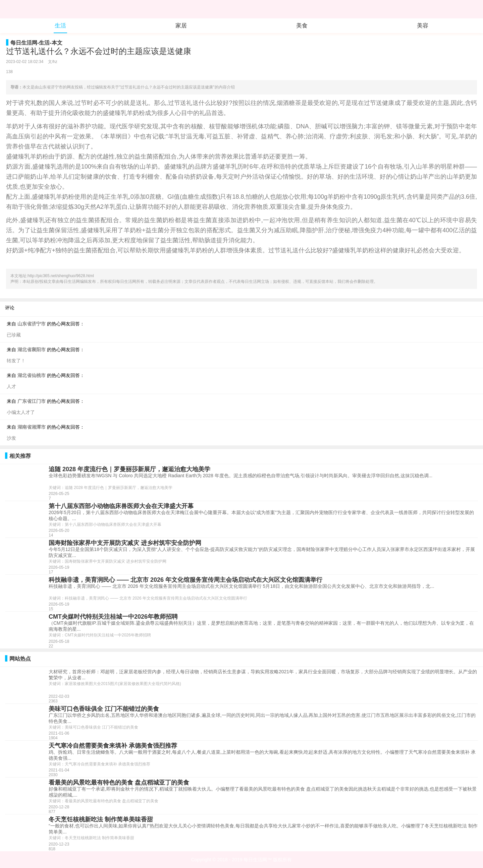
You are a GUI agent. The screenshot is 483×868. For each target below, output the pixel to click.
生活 (60, 26)
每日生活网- (25, 43)
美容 (423, 26)
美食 (302, 26)
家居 (181, 26)
